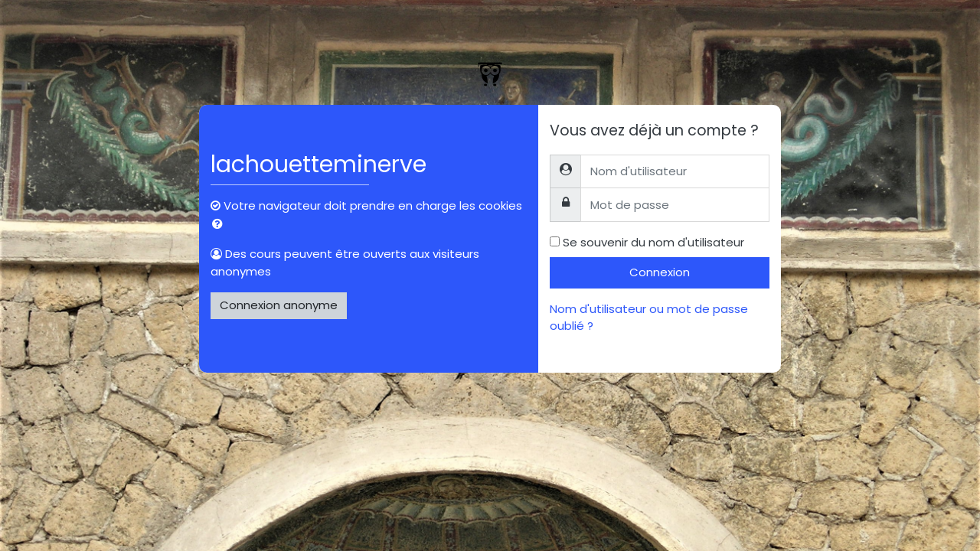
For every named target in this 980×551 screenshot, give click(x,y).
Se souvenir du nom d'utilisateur (653, 242)
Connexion (660, 272)
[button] (220, 225)
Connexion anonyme (279, 305)
